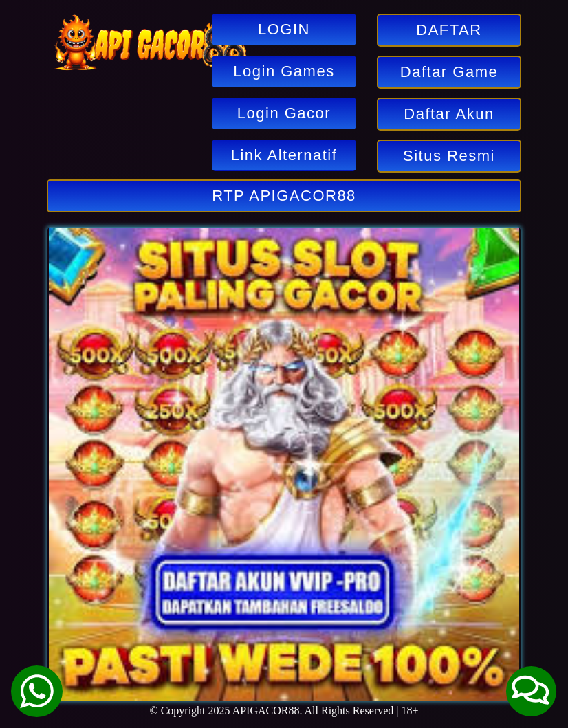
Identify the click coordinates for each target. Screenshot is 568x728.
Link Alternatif (284, 155)
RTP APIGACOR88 (284, 196)
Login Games (284, 71)
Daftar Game (449, 72)
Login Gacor (284, 113)
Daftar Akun (449, 114)
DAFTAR (449, 30)
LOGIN (284, 29)
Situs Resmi (449, 156)
